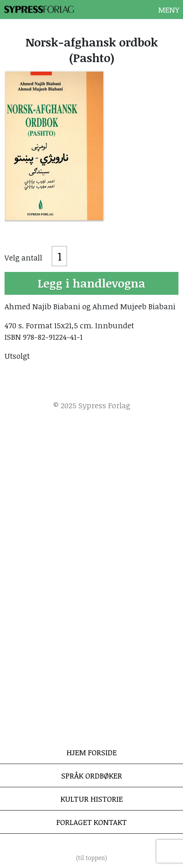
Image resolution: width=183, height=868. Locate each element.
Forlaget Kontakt (91, 822)
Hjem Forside (92, 752)
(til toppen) (91, 858)
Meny (169, 10)
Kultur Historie (92, 799)
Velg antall (23, 257)
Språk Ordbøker (92, 775)
